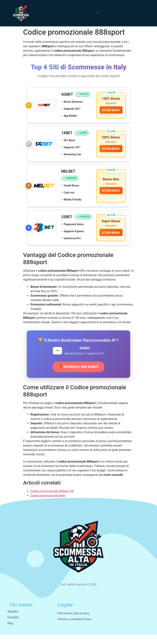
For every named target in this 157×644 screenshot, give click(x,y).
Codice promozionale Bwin (48, 505)
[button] (98, 12)
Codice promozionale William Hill (52, 500)
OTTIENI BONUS (111, 110)
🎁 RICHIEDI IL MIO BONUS (78, 376)
